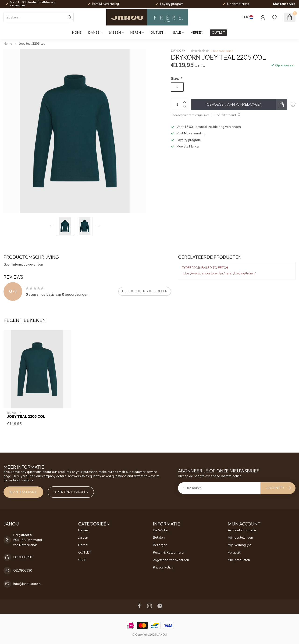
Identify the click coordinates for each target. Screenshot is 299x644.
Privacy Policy (163, 567)
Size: (176, 78)
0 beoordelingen (222, 51)
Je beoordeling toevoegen (145, 291)
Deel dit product (227, 115)
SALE (177, 33)
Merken (197, 33)
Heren (136, 33)
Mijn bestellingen (240, 538)
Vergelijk (234, 552)
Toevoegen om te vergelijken (190, 115)
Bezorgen (160, 545)
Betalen (159, 538)
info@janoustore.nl (27, 584)
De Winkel (161, 530)
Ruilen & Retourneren (169, 552)
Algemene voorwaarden (171, 560)
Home (77, 33)
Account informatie (242, 530)
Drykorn (178, 51)
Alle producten (239, 560)
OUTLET (157, 33)
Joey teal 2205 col (32, 44)
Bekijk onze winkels (71, 492)
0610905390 (23, 557)
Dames (94, 33)
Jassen (115, 33)
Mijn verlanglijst (239, 545)
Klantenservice (284, 4)
